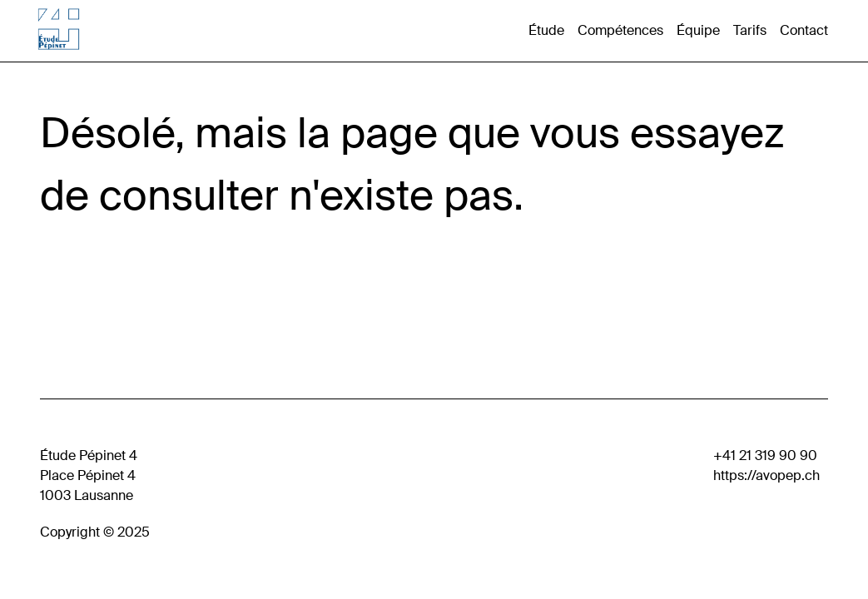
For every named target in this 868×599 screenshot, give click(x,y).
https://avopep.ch (766, 475)
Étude (546, 30)
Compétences (620, 30)
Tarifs (750, 30)
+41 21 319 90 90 (765, 455)
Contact (804, 30)
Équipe (698, 30)
